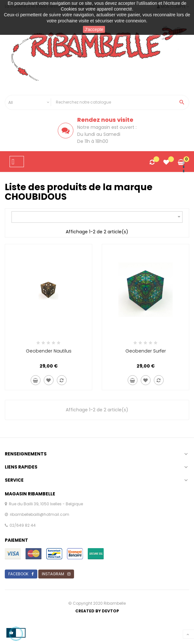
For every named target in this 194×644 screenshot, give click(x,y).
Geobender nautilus (49, 351)
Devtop (110, 611)
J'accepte (94, 29)
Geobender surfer (146, 351)
